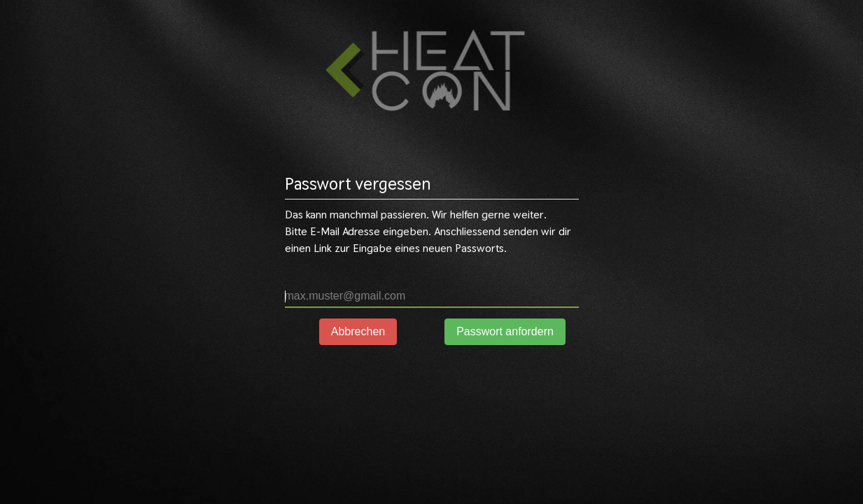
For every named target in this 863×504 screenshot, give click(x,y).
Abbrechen (358, 331)
